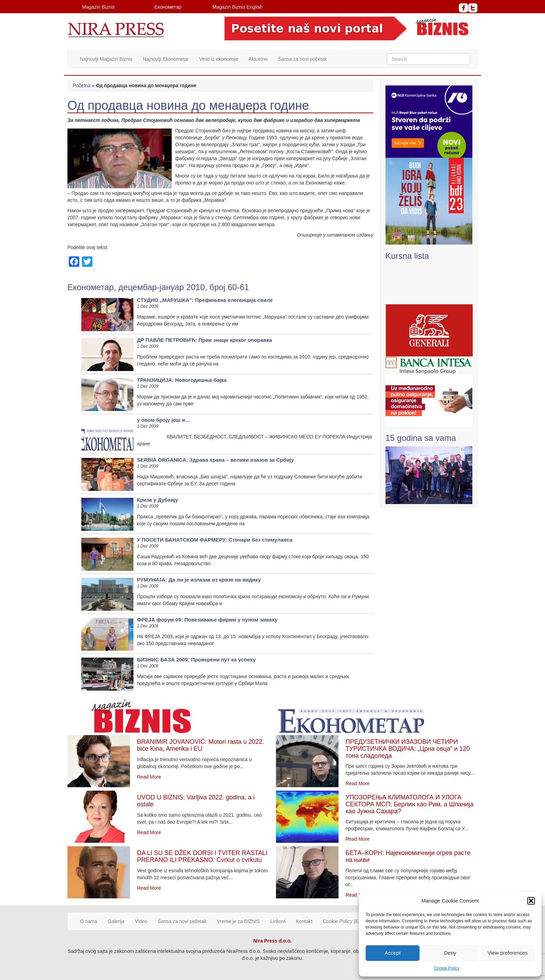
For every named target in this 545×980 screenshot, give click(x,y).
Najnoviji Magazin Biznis (106, 59)
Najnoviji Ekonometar (166, 59)
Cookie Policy (447, 968)
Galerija (116, 921)
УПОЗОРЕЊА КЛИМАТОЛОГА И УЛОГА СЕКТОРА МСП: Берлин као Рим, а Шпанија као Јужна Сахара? (409, 804)
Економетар (168, 7)
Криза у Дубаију (157, 500)
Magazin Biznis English (237, 7)
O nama (89, 921)
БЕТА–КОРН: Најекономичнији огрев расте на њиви (408, 856)
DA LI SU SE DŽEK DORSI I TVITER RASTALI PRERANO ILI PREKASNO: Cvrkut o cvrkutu (202, 856)
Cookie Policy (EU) (343, 921)
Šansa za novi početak (303, 59)
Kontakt (304, 921)
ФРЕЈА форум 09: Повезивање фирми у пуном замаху (207, 620)
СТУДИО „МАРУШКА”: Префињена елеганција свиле (205, 300)
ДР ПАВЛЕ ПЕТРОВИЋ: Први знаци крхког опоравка (205, 340)
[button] (531, 901)
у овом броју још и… (164, 420)
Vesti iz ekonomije (219, 59)
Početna (82, 85)
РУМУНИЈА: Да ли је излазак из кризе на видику (199, 580)
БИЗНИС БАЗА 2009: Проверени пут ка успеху (196, 660)
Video (141, 921)
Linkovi (278, 921)
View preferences (508, 953)
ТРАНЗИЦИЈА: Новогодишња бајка (182, 380)
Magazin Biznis (98, 7)
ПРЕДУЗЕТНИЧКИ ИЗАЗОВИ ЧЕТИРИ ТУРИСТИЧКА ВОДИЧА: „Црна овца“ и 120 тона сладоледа (408, 749)
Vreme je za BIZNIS (239, 921)
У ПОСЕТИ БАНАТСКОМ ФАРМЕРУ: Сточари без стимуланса (215, 540)
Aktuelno (258, 59)
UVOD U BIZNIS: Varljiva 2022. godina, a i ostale (196, 801)
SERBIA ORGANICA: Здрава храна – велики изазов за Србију (215, 460)
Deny (450, 953)
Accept (393, 953)
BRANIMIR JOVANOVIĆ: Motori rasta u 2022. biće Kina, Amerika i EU (201, 745)
